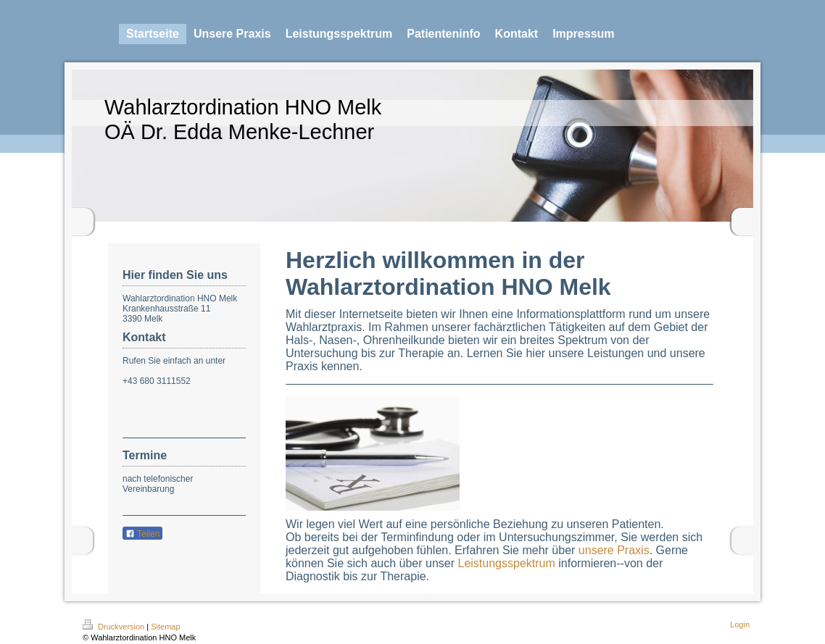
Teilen (142, 534)
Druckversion (115, 627)
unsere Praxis (614, 550)
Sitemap (165, 627)
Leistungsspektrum (506, 563)
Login (740, 624)
